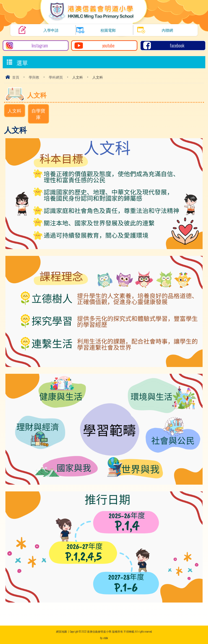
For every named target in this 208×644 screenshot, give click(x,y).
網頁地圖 (61, 631)
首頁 (16, 77)
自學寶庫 (38, 114)
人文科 (14, 110)
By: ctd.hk (104, 638)
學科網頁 (56, 77)
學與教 (34, 77)
